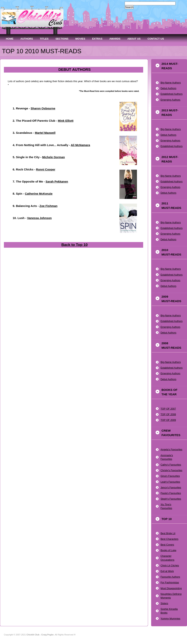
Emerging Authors (170, 100)
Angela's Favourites (171, 449)
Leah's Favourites (170, 482)
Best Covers (167, 545)
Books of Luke (168, 550)
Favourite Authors (170, 577)
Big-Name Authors (171, 83)
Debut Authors (168, 88)
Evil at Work (167, 571)
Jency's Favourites (171, 487)
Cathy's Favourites (171, 465)
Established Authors (172, 94)
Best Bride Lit (168, 533)
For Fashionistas (170, 582)
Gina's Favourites (170, 476)
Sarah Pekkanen (57, 181)
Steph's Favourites (171, 499)
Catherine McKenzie (39, 194)
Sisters (164, 603)
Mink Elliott (66, 121)
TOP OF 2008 (168, 414)
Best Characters (169, 539)
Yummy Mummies (170, 619)
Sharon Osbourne (43, 108)
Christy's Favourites (171, 470)
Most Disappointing (171, 588)
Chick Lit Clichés (170, 565)
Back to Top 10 (75, 245)
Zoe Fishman (49, 206)
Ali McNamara (80, 145)
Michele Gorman (53, 157)
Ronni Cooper (46, 169)
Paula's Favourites (171, 493)
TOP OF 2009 (168, 420)
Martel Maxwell (45, 133)
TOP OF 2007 (168, 409)
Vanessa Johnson (39, 218)
